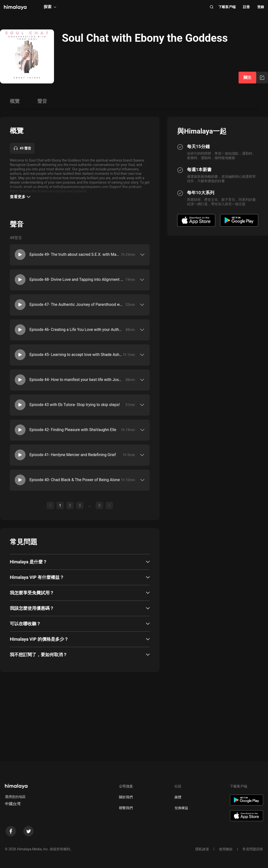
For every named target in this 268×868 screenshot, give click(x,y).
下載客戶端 (227, 7)
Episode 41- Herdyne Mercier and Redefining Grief (73, 455)
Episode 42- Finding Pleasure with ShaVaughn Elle (73, 430)
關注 (247, 77)
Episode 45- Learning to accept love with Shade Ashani (76, 355)
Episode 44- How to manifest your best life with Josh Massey (76, 380)
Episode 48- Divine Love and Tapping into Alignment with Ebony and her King (76, 279)
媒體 (178, 797)
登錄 (261, 7)
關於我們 (126, 797)
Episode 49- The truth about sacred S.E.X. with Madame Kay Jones (75, 254)
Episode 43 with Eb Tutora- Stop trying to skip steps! (75, 405)
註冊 (246, 7)
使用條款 (226, 849)
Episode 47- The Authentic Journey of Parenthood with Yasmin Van (76, 305)
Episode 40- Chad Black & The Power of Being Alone (75, 480)
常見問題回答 (253, 849)
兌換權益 (181, 808)
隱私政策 (202, 849)
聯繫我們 (126, 808)
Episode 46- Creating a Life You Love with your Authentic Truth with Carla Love (76, 330)
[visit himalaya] (15, 7)
